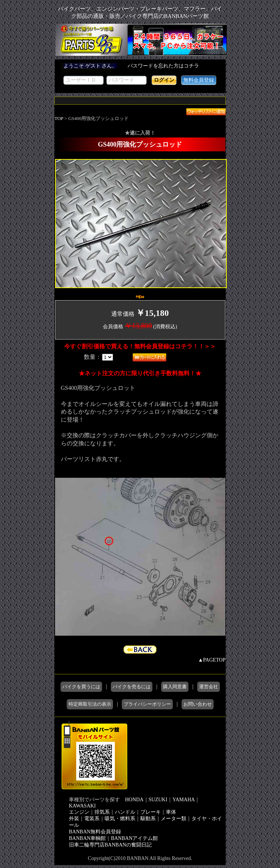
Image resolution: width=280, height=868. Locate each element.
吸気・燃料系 (120, 819)
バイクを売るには (132, 687)
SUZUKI (158, 800)
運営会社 (209, 687)
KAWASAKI (82, 806)
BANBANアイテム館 (134, 838)
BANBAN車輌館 (87, 838)
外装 (74, 819)
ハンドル (125, 812)
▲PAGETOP (212, 660)
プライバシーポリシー (147, 704)
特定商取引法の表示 (90, 704)
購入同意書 (175, 687)
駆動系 (148, 819)
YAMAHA (184, 800)
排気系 (102, 812)
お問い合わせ (198, 704)
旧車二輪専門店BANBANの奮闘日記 (110, 845)
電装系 (92, 819)
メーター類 (174, 819)
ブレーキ (151, 812)
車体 (171, 812)
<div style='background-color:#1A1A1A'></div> (140, 76)
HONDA (134, 800)
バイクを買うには (81, 687)
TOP (59, 118)
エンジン (79, 812)
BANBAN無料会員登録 (95, 832)
